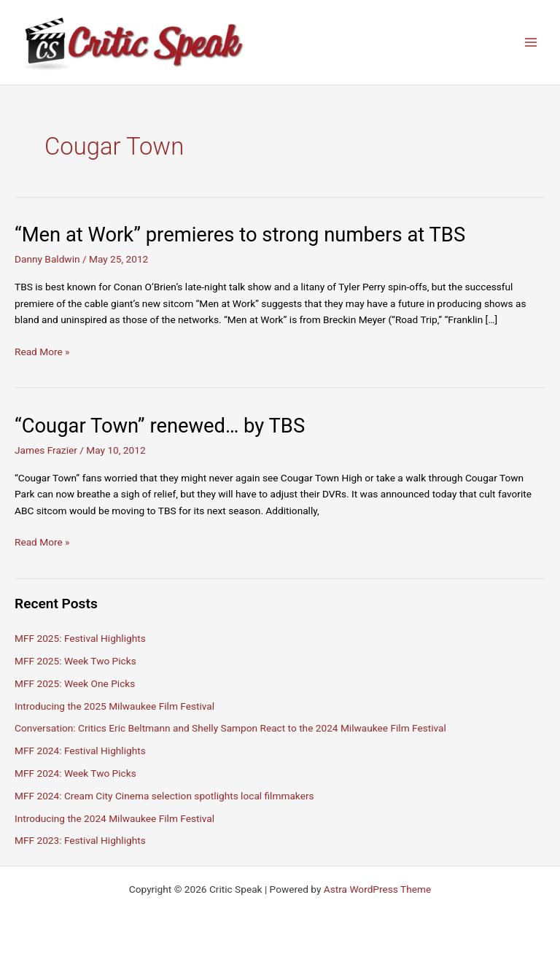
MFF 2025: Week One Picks (75, 683)
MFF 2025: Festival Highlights (80, 638)
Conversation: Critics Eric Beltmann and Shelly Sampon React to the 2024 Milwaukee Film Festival (230, 728)
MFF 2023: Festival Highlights (80, 840)
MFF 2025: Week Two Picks (75, 661)
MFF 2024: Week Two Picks (75, 773)
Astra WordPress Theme (377, 889)
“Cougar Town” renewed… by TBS (160, 426)
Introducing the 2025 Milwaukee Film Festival (114, 706)
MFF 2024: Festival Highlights (80, 751)
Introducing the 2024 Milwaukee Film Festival (114, 818)
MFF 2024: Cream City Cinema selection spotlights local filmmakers (164, 796)
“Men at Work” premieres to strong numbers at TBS (240, 235)
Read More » (42, 352)
